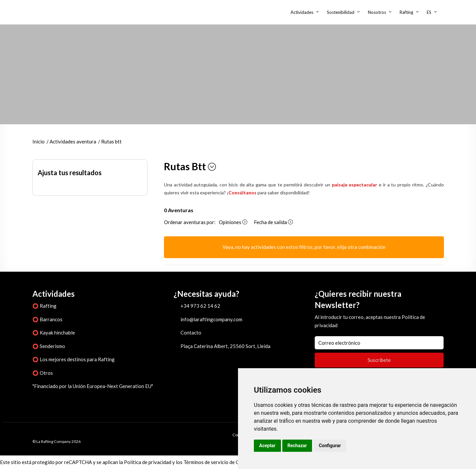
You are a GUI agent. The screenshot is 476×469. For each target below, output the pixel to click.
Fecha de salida (273, 222)
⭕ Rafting (44, 306)
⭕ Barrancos (47, 319)
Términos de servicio (206, 462)
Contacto (191, 332)
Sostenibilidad (341, 12)
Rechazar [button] (297, 446)
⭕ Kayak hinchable (54, 332)
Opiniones (233, 222)
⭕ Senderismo (49, 346)
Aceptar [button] (267, 446)
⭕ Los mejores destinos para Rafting (74, 359)
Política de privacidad (148, 462)
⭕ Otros (43, 373)
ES (429, 12)
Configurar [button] (330, 446)
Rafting (406, 12)
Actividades (302, 12)
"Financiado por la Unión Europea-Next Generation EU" (93, 386)
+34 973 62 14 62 (200, 306)
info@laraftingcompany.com (211, 319)
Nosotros (377, 12)
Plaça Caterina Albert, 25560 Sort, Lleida (225, 346)
